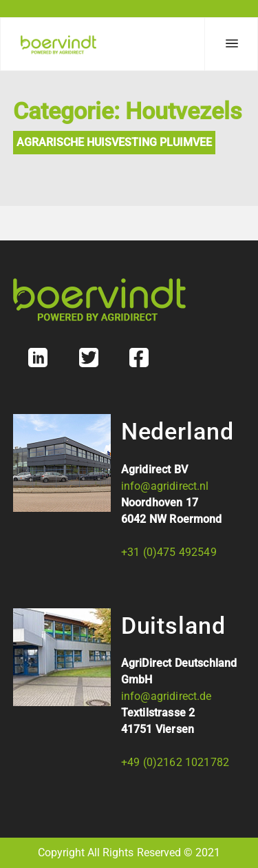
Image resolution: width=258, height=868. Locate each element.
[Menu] (231, 44)
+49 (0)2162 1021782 (175, 762)
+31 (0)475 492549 (169, 552)
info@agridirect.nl (165, 486)
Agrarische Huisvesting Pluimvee (114, 142)
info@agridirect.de (166, 696)
